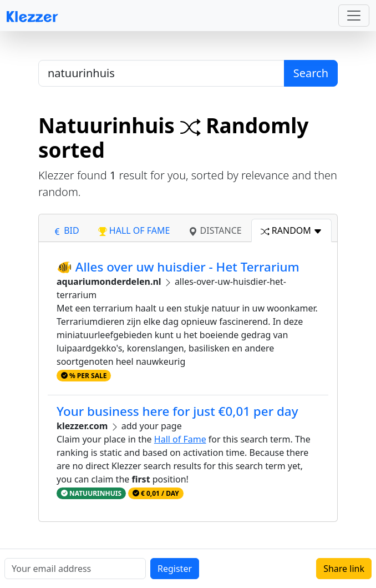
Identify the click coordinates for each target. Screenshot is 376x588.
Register (175, 569)
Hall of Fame (180, 439)
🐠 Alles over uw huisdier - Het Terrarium (178, 267)
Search (311, 73)
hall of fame (134, 230)
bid (66, 230)
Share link (344, 569)
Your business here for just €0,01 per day (177, 411)
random (291, 230)
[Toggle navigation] (354, 16)
